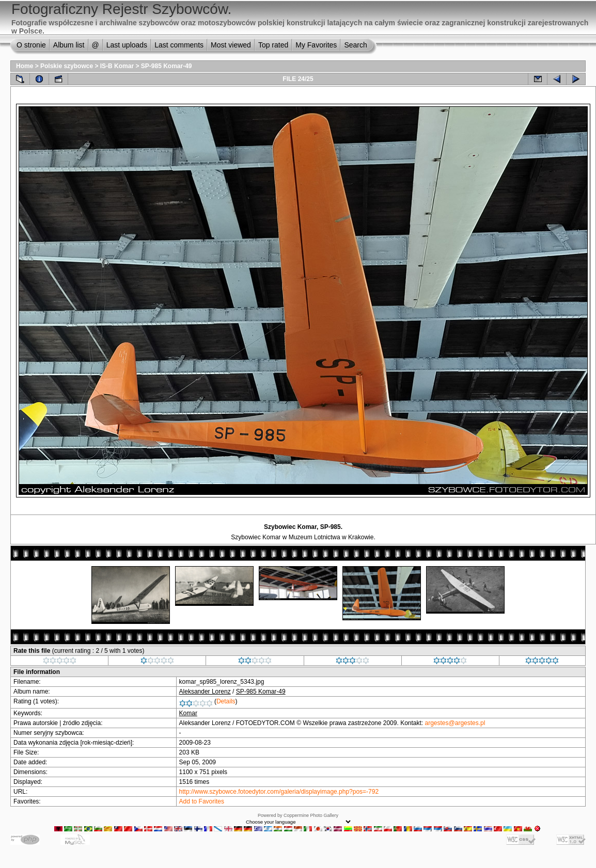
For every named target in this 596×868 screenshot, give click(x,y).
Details (226, 701)
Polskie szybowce (67, 66)
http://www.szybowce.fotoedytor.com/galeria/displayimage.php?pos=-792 (279, 792)
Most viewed (231, 45)
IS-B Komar (117, 66)
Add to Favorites (202, 801)
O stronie (31, 45)
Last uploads (127, 45)
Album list (69, 45)
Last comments (179, 45)
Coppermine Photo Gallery (311, 815)
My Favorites (316, 45)
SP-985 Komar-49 (167, 66)
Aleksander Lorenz (205, 692)
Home (25, 66)
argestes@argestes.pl (455, 723)
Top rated (273, 45)
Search (355, 45)
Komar (188, 713)
